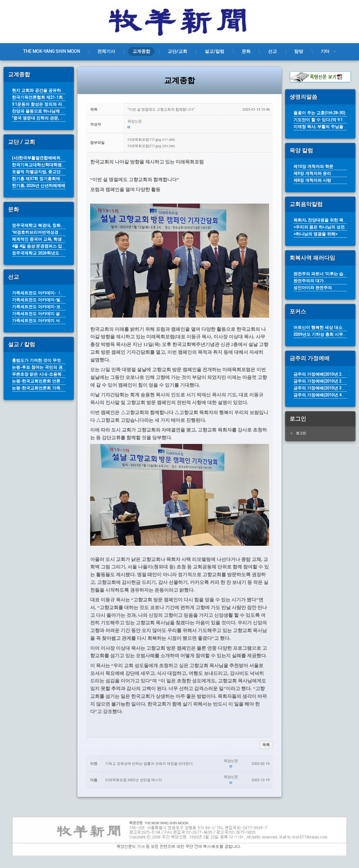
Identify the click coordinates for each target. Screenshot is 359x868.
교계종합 (141, 51)
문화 (246, 51)
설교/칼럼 (214, 51)
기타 (325, 51)
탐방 (299, 51)
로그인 (301, 433)
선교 (272, 51)
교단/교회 (177, 51)
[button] (199, 122)
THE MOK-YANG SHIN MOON (52, 51)
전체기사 (106, 51)
